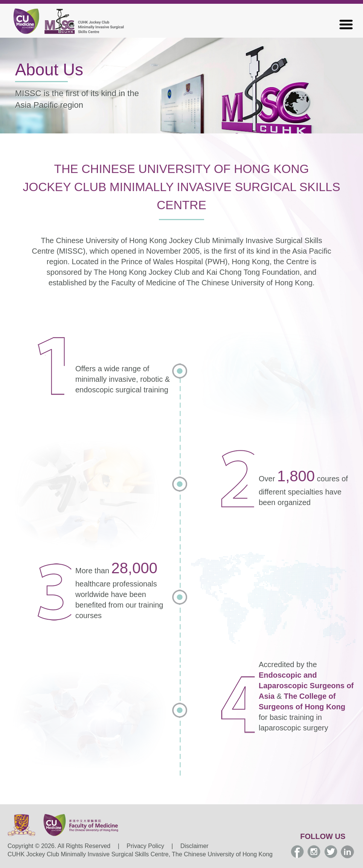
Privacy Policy (145, 846)
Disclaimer (194, 846)
